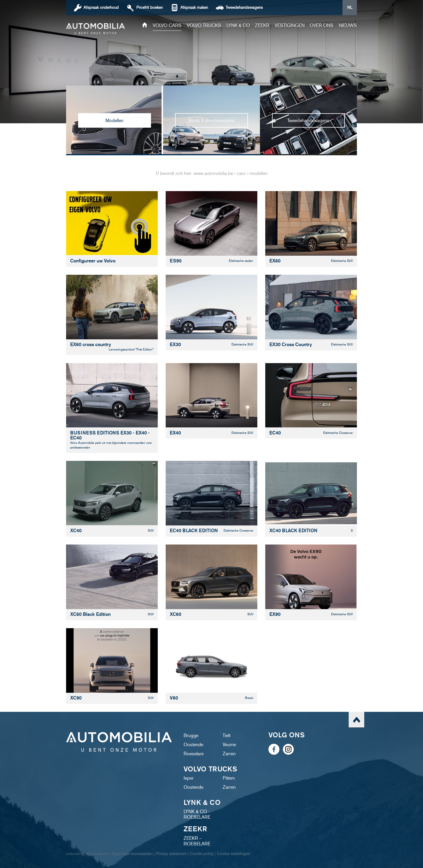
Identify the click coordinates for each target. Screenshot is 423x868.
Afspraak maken (194, 7)
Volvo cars (167, 25)
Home (145, 25)
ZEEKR (262, 25)
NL (350, 7)
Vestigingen (290, 25)
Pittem (229, 778)
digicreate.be (97, 854)
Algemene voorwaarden (132, 854)
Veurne (229, 745)
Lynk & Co (238, 25)
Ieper (189, 778)
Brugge (191, 735)
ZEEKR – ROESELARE (197, 841)
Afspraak (101, 7)
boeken (150, 7)
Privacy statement (171, 854)
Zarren (229, 754)
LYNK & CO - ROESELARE (197, 814)
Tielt (226, 735)
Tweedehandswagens (244, 7)
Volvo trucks (204, 25)
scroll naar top (356, 720)
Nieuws (348, 25)
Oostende (193, 745)
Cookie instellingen (233, 854)
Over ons (322, 25)
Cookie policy (202, 854)
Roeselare (194, 754)
